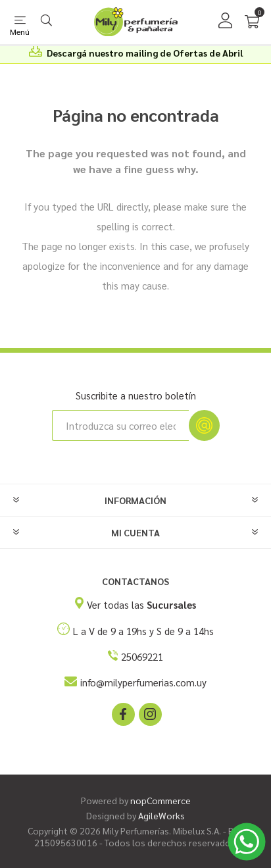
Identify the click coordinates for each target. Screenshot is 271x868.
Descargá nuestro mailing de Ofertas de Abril (145, 53)
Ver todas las (141, 604)
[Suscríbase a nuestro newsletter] (120, 425)
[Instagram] (149, 713)
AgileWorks (161, 815)
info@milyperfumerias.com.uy (143, 682)
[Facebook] (122, 713)
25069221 (142, 656)
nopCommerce (160, 800)
